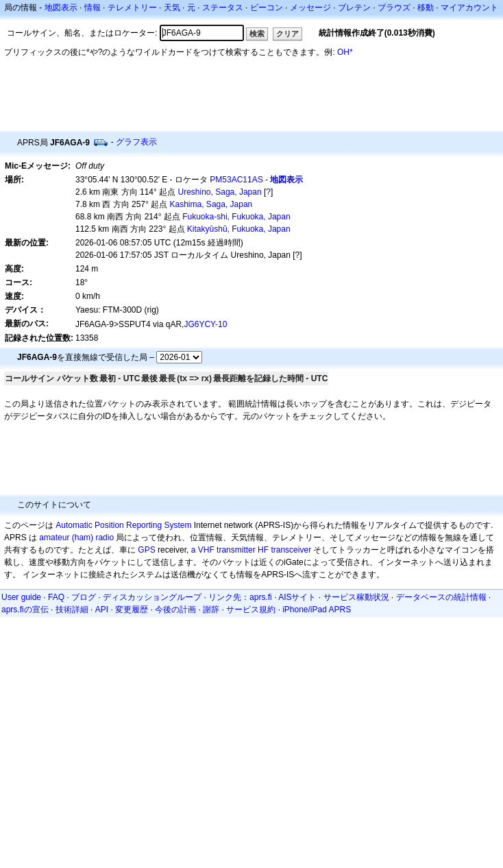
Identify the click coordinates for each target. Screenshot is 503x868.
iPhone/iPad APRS (317, 610)
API (102, 610)
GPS (146, 550)
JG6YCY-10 (205, 324)
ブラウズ (394, 8)
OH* (345, 52)
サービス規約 (251, 610)
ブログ (84, 597)
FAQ (56, 597)
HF (263, 550)
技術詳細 (72, 610)
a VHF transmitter (223, 550)
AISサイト (297, 597)
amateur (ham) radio (76, 538)
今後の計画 (175, 610)
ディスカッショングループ (152, 597)
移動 (426, 8)
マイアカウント (469, 8)
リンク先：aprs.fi (240, 597)
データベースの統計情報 (441, 597)
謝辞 (211, 610)
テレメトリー (132, 8)
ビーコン (267, 8)
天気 (172, 8)
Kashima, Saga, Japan (211, 204)
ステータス (223, 8)
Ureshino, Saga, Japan (220, 192)
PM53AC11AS (236, 180)
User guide (21, 597)
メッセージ (310, 8)
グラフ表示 (136, 142)
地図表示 (61, 8)
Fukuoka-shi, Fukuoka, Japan (236, 217)
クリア (287, 34)
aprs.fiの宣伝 (25, 610)
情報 (93, 8)
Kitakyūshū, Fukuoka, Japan (239, 229)
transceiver (291, 550)
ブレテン (354, 8)
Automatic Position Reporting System (123, 525)
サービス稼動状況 (356, 597)
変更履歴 (132, 610)
